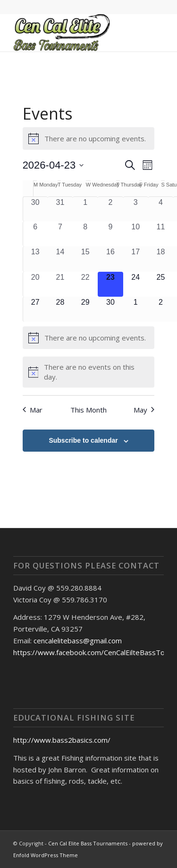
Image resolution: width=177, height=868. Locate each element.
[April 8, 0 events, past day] (85, 234)
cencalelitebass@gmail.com (78, 641)
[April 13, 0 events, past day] (35, 259)
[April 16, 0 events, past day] (110, 259)
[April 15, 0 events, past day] (85, 259)
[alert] (89, 138)
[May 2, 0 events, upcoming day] (161, 309)
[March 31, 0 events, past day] (60, 209)
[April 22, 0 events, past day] (85, 284)
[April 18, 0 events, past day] (161, 259)
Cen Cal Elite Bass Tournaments (88, 843)
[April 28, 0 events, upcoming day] (60, 309)
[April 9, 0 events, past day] (110, 234)
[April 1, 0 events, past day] (85, 209)
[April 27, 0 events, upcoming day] (35, 309)
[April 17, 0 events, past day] (136, 259)
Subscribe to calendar (83, 440)
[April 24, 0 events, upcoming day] (136, 284)
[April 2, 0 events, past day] (110, 209)
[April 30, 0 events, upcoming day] (110, 309)
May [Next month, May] (144, 410)
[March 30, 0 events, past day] (35, 209)
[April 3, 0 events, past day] (136, 209)
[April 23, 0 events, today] (110, 284)
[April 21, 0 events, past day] (60, 284)
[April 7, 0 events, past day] (60, 234)
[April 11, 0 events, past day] (161, 234)
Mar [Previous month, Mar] (33, 410)
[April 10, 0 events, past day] (136, 234)
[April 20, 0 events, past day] (35, 284)
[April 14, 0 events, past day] (60, 259)
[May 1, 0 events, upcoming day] (136, 309)
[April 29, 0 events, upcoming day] (85, 309)
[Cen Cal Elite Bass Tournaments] (73, 32)
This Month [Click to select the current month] (88, 410)
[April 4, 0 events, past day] (161, 209)
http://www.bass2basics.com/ (62, 740)
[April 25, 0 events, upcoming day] (161, 284)
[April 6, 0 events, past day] (35, 234)
